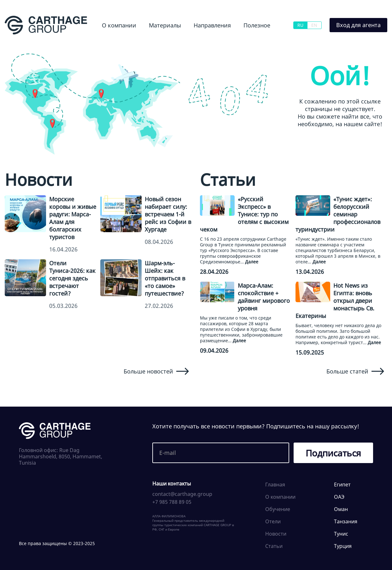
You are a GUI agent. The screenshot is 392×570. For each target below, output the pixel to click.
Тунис (341, 534)
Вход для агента (358, 25)
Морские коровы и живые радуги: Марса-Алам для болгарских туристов (73, 218)
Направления (212, 25)
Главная (275, 485)
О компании (119, 25)
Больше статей (355, 371)
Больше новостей (156, 371)
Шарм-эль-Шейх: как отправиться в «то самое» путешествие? (165, 278)
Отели (273, 521)
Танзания (346, 521)
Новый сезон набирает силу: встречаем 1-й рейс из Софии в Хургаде (168, 214)
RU (300, 25)
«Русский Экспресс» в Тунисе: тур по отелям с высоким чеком (244, 214)
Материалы (165, 25)
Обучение (278, 509)
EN (314, 25)
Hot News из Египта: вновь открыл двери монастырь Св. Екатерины (335, 301)
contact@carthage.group (182, 494)
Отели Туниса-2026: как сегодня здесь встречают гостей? (72, 278)
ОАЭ (339, 497)
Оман (341, 509)
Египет (342, 485)
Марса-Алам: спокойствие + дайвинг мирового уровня (264, 297)
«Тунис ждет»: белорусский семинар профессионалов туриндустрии (338, 214)
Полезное (257, 25)
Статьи (274, 546)
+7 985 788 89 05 (172, 502)
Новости (276, 534)
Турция (343, 546)
